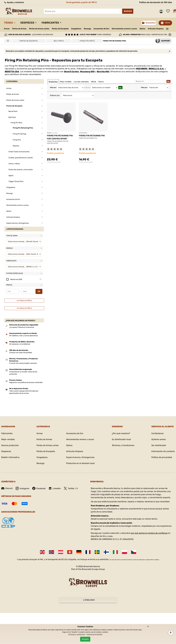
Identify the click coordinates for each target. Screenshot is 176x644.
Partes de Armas (19, 29)
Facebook (39, 488)
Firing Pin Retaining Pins (54, 162)
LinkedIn (55, 488)
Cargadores (76, 29)
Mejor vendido (8, 439)
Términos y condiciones (77, 634)
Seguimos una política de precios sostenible (26, 382)
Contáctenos (157, 433)
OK (39, 291)
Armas (7, 29)
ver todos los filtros (24, 301)
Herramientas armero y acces (124, 29)
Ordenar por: (55, 95)
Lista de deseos (169, 11)
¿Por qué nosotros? (121, 433)
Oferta (168, 23)
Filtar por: (53, 88)
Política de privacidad (162, 457)
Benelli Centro (72, 72)
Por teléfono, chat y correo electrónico (24, 336)
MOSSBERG (142, 69)
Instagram (22, 488)
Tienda (8, 23)
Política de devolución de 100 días (156, 2)
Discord (7, 488)
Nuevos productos (10, 445)
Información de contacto (163, 451)
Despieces (27, 23)
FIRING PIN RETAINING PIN (92, 136)
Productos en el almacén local (80, 463)
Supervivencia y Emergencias (80, 457)
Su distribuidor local (121, 439)
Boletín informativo (10, 457)
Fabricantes (50, 23)
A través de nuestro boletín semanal (23, 363)
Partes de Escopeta (60, 29)
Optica (142, 29)
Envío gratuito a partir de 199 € (82, 2)
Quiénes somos (159, 439)
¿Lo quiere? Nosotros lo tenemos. (22, 327)
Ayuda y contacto (14, 2)
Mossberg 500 (87, 72)
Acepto (85, 639)
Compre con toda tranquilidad (21, 353)
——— (167, 28)
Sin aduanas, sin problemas (20, 344)
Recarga (87, 29)
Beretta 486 (103, 72)
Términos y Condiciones (123, 445)
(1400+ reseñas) (95, 35)
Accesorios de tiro (101, 29)
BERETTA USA (12, 72)
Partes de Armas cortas (39, 29)
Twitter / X (71, 488)
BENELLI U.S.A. (156, 69)
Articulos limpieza (156, 29)
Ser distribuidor (159, 445)
